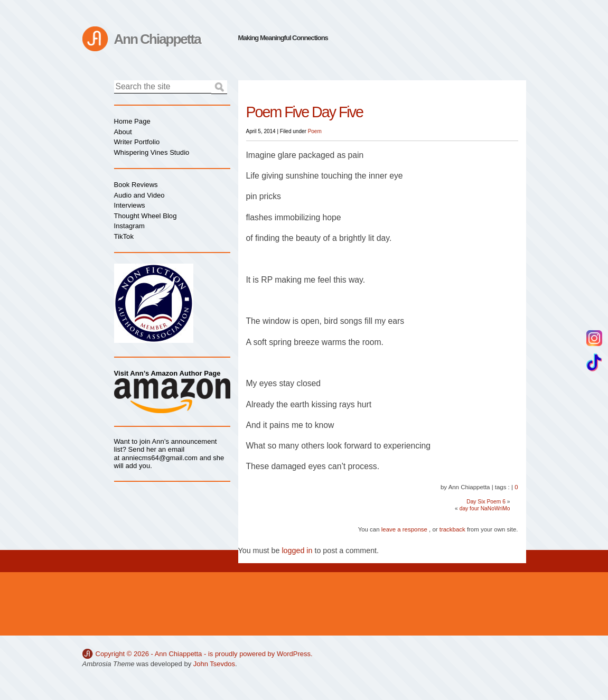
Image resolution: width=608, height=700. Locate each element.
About (123, 132)
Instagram (129, 226)
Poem (315, 131)
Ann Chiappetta (157, 39)
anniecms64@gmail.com (160, 458)
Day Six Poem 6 (486, 502)
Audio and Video (139, 195)
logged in (297, 550)
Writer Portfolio (137, 142)
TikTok (124, 236)
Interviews (130, 205)
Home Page (132, 121)
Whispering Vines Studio (152, 152)
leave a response (404, 529)
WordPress (294, 654)
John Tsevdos (214, 664)
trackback (452, 529)
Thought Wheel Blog (146, 216)
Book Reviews (136, 185)
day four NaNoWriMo (485, 508)
